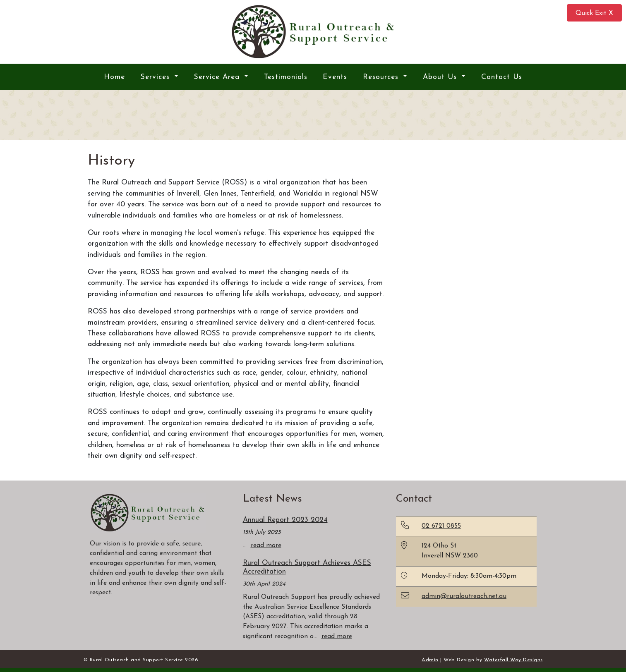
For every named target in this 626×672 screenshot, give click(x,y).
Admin (430, 660)
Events (335, 77)
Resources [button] (382, 77)
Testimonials (286, 77)
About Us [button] (441, 77)
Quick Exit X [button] (594, 13)
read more (266, 545)
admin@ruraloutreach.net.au (464, 596)
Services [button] (157, 77)
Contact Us (502, 77)
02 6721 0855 (441, 526)
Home (114, 77)
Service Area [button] (218, 77)
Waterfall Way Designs (513, 660)
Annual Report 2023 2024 (285, 520)
